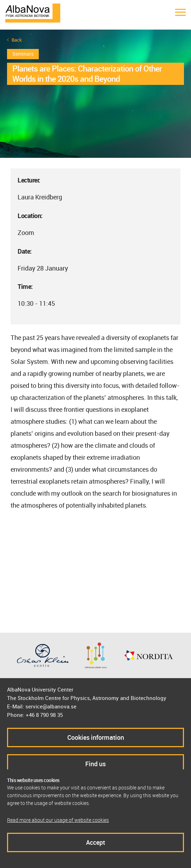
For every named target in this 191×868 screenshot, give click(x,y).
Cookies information (96, 737)
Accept (95, 842)
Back (17, 40)
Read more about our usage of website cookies (58, 820)
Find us (95, 764)
